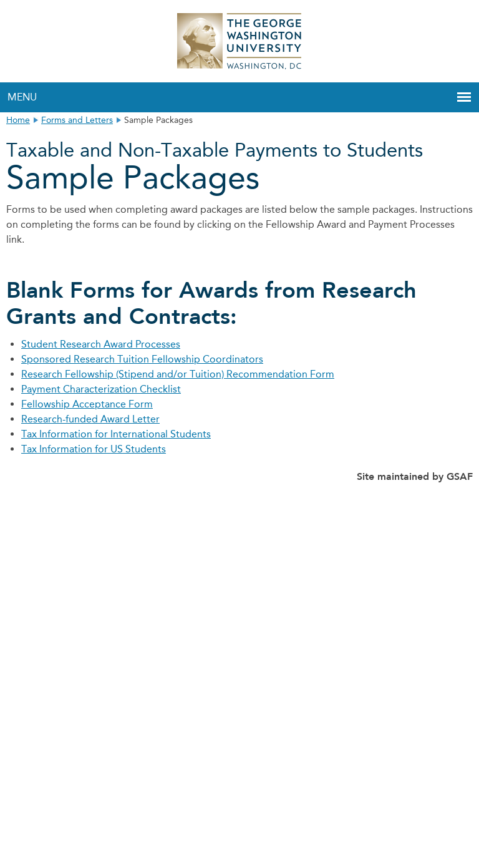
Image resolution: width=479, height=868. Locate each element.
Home (18, 120)
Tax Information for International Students (116, 434)
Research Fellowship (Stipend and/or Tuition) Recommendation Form (178, 374)
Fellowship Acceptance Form (87, 404)
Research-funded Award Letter (90, 419)
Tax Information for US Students (94, 449)
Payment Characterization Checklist (101, 389)
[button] (464, 97)
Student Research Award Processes (101, 344)
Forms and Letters (77, 120)
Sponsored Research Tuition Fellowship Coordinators (142, 359)
